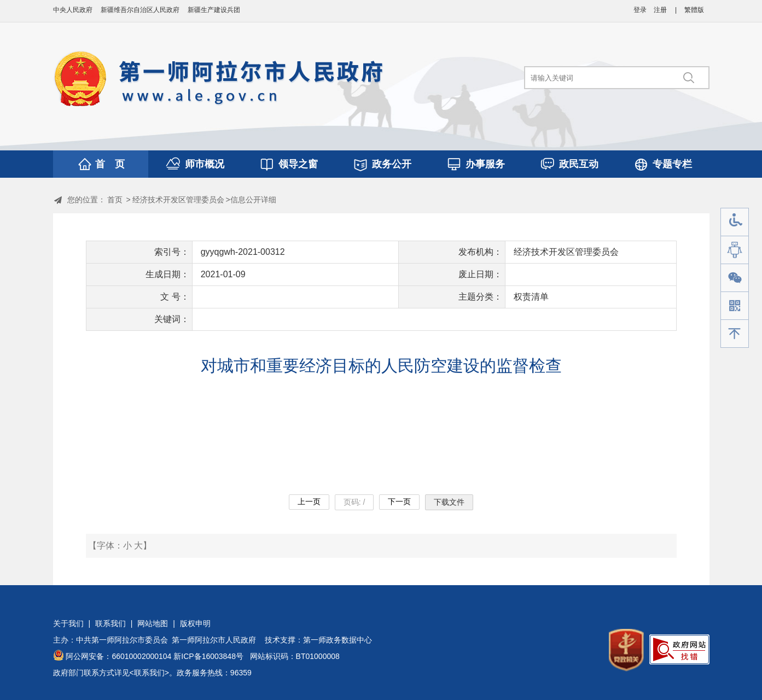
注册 (660, 10)
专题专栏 (672, 164)
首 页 (110, 164)
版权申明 (195, 623)
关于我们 (68, 623)
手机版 (735, 306)
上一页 (309, 501)
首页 (115, 200)
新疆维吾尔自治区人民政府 (140, 10)
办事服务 (485, 164)
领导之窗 (298, 164)
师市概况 (205, 164)
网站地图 (153, 623)
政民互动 (579, 164)
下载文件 (449, 502)
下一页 (399, 501)
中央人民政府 (73, 10)
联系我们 (110, 623)
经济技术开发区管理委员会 (178, 200)
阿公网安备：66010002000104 (118, 656)
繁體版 (694, 10)
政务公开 (392, 164)
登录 (640, 10)
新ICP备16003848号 (208, 656)
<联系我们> (149, 673)
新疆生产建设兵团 (214, 10)
